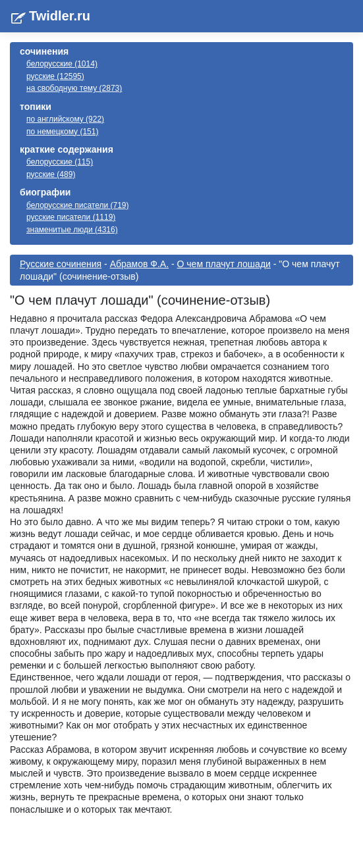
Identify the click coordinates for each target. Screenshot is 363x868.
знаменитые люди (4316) (72, 230)
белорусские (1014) (62, 64)
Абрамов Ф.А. (139, 264)
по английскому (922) (65, 119)
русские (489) (51, 174)
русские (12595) (55, 76)
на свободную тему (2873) (74, 88)
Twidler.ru (60, 16)
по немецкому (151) (62, 132)
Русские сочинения (61, 264)
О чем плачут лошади (224, 264)
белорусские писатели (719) (78, 205)
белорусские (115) (60, 162)
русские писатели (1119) (71, 217)
